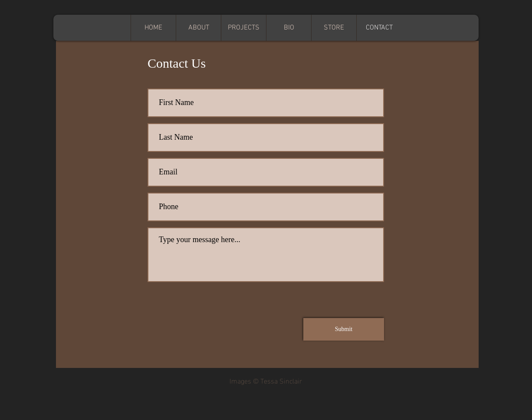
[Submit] (344, 329)
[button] (243, 28)
